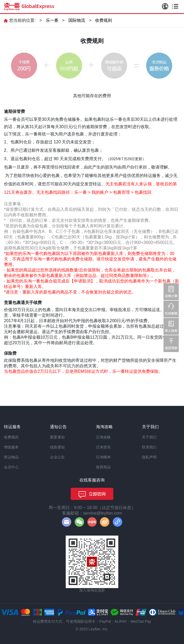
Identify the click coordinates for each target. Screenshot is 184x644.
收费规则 (104, 20)
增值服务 (11, 447)
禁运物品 (11, 457)
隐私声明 (149, 457)
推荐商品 (103, 467)
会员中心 (11, 467)
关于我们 (149, 437)
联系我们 (149, 447)
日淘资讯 (103, 447)
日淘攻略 (103, 437)
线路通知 (57, 447)
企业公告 (57, 457)
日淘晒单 (103, 457)
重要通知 (57, 437)
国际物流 (77, 20)
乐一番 (52, 20)
